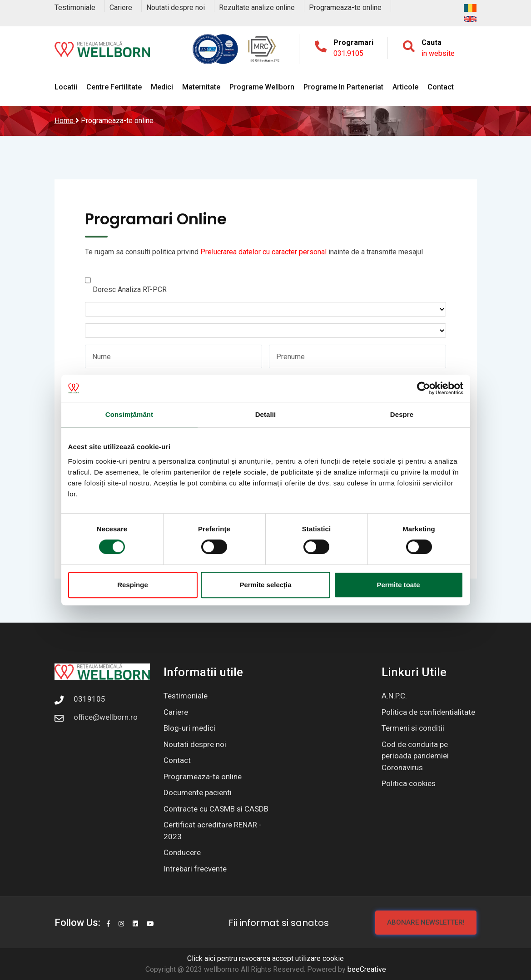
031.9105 (348, 53)
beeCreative (367, 969)
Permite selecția (265, 585)
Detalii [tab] (266, 414)
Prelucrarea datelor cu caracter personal (263, 252)
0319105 (89, 699)
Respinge (133, 585)
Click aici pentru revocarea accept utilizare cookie (265, 958)
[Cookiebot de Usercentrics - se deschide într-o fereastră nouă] (424, 388)
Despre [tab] (402, 414)
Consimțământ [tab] (129, 414)
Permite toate (398, 585)
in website (438, 53)
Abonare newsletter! (426, 922)
